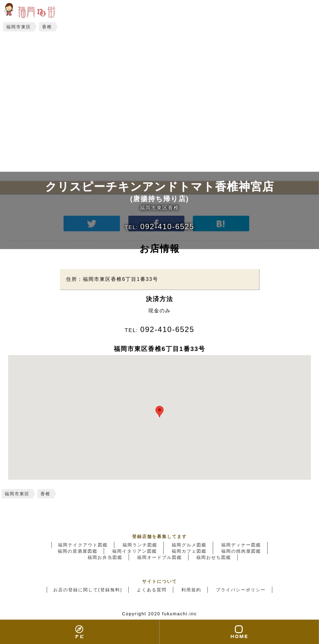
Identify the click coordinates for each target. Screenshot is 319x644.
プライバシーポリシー (241, 590)
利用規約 (191, 590)
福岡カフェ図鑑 (189, 551)
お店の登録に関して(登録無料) (88, 590)
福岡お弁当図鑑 (105, 557)
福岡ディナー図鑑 (241, 545)
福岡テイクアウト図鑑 (83, 545)
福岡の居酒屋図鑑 (78, 551)
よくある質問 (152, 590)
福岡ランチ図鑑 (140, 545)
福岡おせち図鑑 (214, 557)
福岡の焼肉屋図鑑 (241, 551)
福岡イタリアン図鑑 (135, 551)
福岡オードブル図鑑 (159, 557)
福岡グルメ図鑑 (189, 545)
